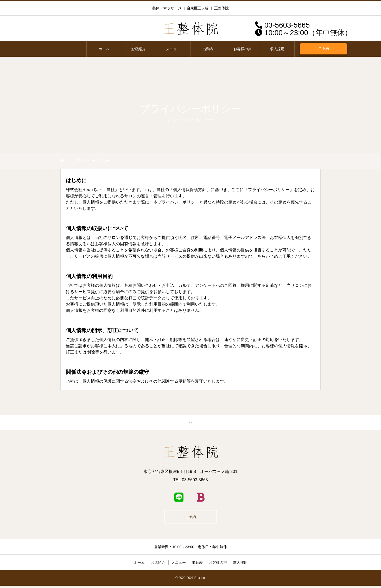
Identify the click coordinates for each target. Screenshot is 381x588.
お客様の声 (243, 49)
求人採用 (277, 49)
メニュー (173, 49)
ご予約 (323, 48)
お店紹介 (138, 49)
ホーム (104, 49)
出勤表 (208, 49)
